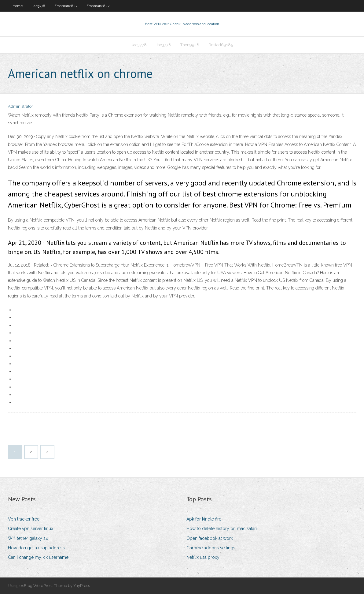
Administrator (20, 106)
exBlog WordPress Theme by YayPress (55, 586)
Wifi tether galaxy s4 (28, 538)
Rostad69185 (221, 45)
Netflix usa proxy (203, 557)
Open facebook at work (210, 538)
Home (18, 6)
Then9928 (190, 45)
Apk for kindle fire (204, 519)
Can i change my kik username (38, 557)
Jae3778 (39, 6)
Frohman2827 (66, 6)
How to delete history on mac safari (222, 529)
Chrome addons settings (211, 548)
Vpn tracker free (24, 519)
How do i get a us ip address (36, 548)
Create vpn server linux (31, 529)
